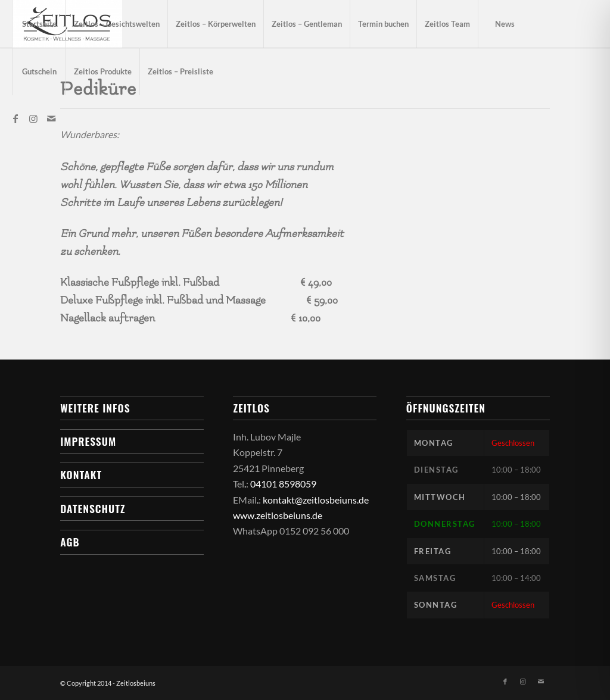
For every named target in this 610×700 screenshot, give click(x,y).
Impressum (88, 441)
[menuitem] (39, 24)
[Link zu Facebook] (15, 118)
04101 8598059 (283, 484)
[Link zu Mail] (51, 118)
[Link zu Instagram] (33, 118)
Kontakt (81, 474)
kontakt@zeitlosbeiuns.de (316, 500)
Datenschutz (93, 508)
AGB (70, 542)
